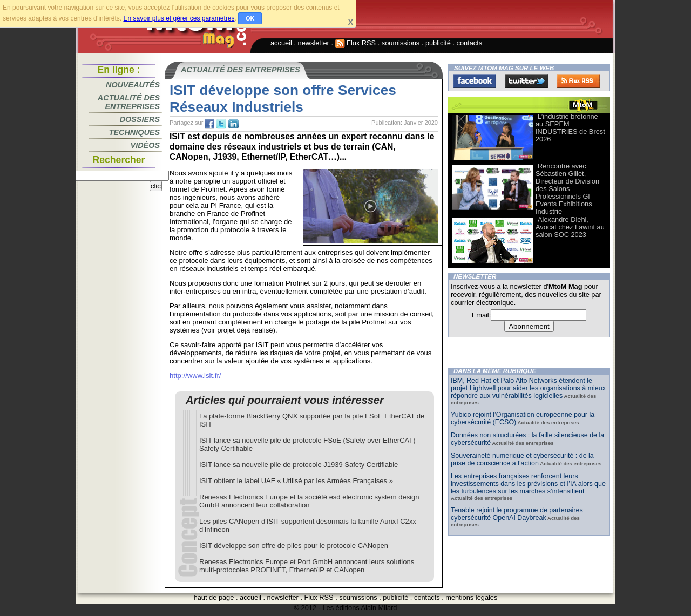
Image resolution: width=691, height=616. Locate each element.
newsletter (314, 43)
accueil (281, 43)
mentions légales (471, 597)
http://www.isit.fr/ (195, 375)
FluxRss (578, 81)
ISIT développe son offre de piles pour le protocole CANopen (294, 546)
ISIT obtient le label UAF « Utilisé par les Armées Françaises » (296, 481)
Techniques (134, 132)
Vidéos (145, 145)
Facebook (475, 81)
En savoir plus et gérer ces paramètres (179, 18)
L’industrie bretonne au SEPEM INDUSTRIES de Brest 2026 (570, 128)
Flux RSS (356, 43)
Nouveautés (133, 85)
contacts (470, 43)
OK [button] (250, 18)
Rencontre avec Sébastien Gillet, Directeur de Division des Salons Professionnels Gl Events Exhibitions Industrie (567, 189)
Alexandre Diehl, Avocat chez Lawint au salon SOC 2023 (570, 227)
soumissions (401, 43)
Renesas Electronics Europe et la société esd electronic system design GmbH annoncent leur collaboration (309, 501)
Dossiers (140, 119)
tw (221, 124)
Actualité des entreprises (129, 102)
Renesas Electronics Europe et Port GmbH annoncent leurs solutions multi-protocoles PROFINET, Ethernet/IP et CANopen (307, 566)
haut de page (214, 597)
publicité (438, 43)
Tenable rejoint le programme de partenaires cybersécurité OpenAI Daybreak (517, 514)
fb (209, 124)
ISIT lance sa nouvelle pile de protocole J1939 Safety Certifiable (299, 465)
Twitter (526, 81)
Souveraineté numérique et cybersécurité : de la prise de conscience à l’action (522, 459)
